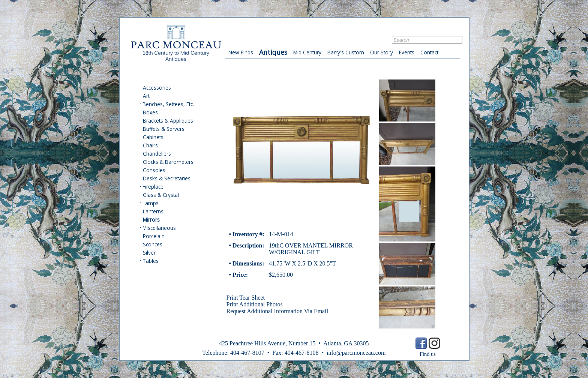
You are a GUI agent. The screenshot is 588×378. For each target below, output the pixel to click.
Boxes (150, 112)
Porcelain (154, 236)
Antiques (273, 52)
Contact (429, 52)
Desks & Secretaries (167, 178)
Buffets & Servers (164, 129)
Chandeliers (157, 154)
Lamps (151, 203)
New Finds (241, 52)
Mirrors (151, 220)
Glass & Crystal (161, 195)
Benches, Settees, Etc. (168, 104)
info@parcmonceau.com (356, 353)
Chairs (150, 145)
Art (146, 96)
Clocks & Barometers (168, 162)
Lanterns (153, 211)
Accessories (157, 88)
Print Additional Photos (255, 304)
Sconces (153, 244)
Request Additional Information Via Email (277, 311)
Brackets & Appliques (168, 121)
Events (407, 52)
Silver (149, 253)
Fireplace (153, 187)
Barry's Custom (346, 52)
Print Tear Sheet (246, 298)
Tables (151, 261)
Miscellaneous (159, 228)
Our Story (382, 52)
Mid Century (307, 52)
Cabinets (153, 137)
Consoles (154, 170)
